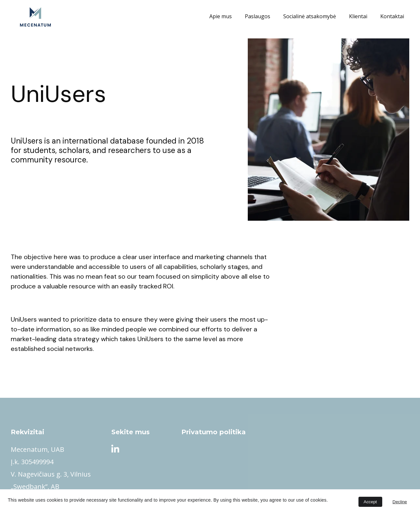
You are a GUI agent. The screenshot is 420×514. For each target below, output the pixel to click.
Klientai (358, 16)
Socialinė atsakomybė (310, 16)
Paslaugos (258, 16)
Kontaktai (392, 16)
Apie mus (221, 16)
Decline (400, 502)
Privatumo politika (214, 432)
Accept (370, 502)
